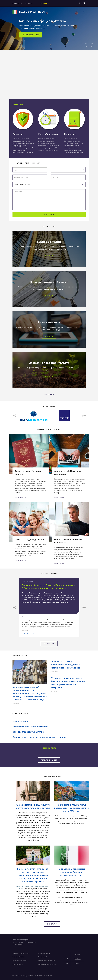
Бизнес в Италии (19, 957)
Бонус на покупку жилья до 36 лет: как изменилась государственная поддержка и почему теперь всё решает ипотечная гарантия (33, 875)
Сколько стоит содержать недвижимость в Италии (39, 737)
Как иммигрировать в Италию (28, 732)
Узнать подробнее (30, 35)
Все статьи (52, 924)
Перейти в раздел (49, 760)
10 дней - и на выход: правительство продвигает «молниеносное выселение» (66, 665)
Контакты (29, 3)
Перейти (49, 255)
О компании (17, 3)
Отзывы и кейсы (44, 953)
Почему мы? (42, 957)
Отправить (49, 214)
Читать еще (49, 644)
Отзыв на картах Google (30, 633)
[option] (49, 28)
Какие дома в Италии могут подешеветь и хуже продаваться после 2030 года (71, 808)
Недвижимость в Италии (47, 964)
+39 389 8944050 (44, 3)
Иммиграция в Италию (21, 953)
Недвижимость (18, 964)
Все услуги (49, 395)
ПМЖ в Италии (20, 721)
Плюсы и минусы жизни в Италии (30, 727)
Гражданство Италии (20, 960)
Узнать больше (20, 497)
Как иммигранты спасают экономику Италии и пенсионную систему (71, 872)
